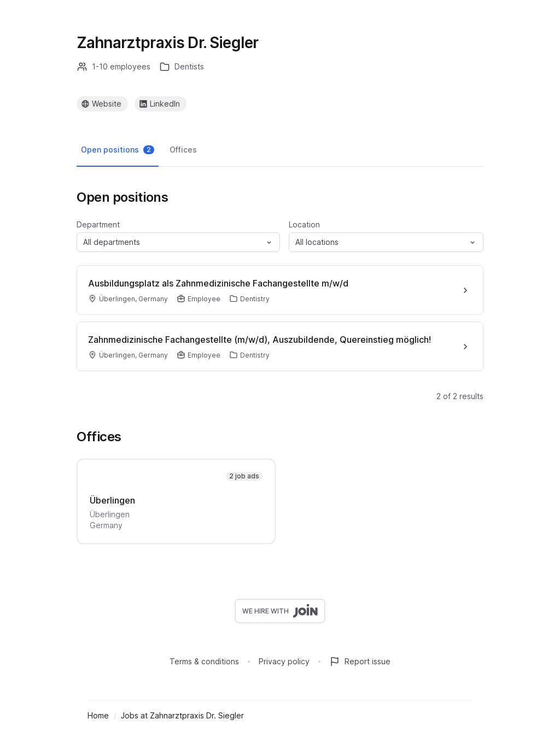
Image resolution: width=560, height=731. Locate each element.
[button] (178, 242)
